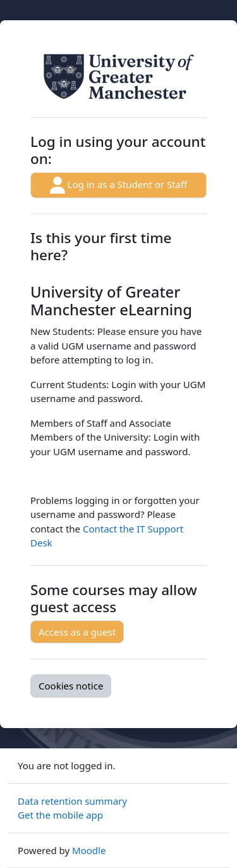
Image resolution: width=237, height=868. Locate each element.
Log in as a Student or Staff (119, 185)
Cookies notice (71, 686)
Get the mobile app (60, 815)
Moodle (89, 850)
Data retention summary (72, 801)
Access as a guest (77, 632)
